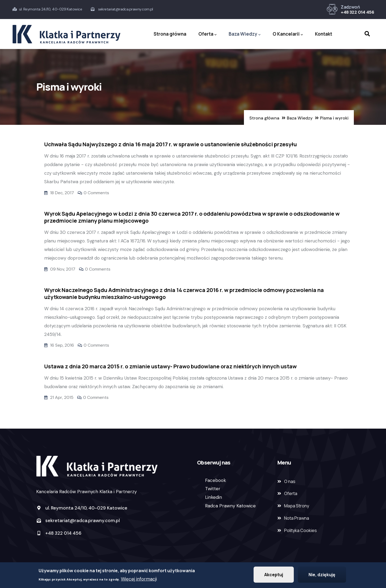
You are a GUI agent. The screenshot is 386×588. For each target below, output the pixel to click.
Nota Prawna (297, 518)
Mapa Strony (297, 506)
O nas (290, 481)
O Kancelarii (288, 34)
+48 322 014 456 (357, 12)
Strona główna (170, 34)
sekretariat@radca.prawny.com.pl (78, 520)
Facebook (216, 480)
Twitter (213, 489)
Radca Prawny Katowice (230, 506)
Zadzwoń (350, 7)
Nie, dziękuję (322, 575)
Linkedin (214, 497)
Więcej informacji (139, 579)
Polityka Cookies (300, 530)
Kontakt (324, 34)
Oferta (207, 34)
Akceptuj (274, 575)
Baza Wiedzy (245, 34)
